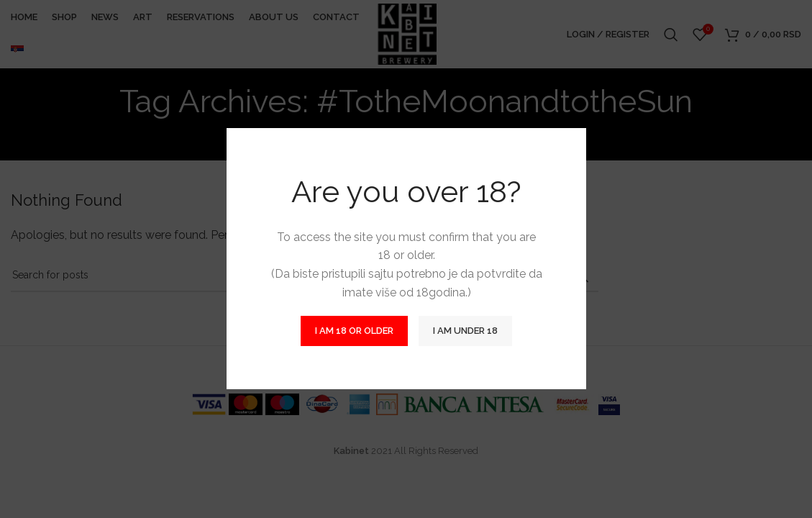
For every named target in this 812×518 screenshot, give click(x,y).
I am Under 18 (465, 331)
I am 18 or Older (354, 331)
